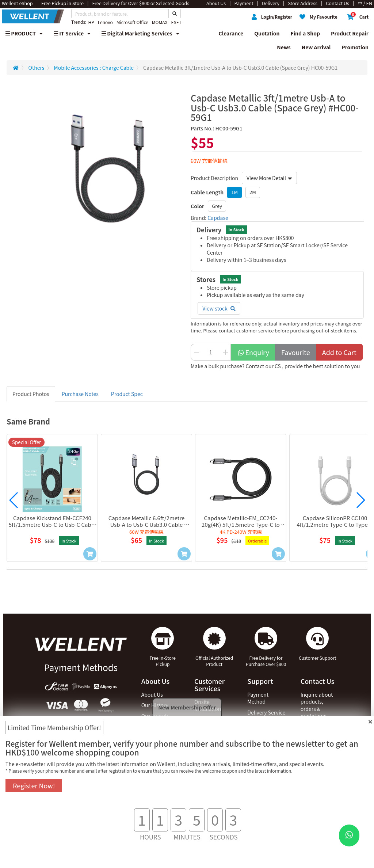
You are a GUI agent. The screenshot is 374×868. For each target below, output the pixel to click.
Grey (217, 206)
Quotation (267, 33)
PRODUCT (24, 33)
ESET (176, 22)
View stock (219, 308)
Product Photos (31, 394)
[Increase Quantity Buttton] (225, 352)
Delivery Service (266, 712)
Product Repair (350, 33)
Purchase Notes (80, 394)
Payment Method (258, 698)
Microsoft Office (132, 22)
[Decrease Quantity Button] (196, 352)
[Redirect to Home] (16, 68)
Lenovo (105, 22)
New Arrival (316, 47)
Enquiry (253, 352)
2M (253, 192)
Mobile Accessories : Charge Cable (94, 68)
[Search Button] (175, 14)
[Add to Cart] (90, 554)
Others (37, 68)
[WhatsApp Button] (349, 835)
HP (91, 22)
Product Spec (127, 394)
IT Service (72, 33)
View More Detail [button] (269, 178)
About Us (152, 694)
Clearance (231, 33)
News (284, 47)
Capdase (218, 218)
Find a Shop (306, 33)
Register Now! (34, 785)
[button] (14, 500)
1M (234, 192)
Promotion (355, 47)
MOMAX (160, 22)
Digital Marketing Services (140, 33)
